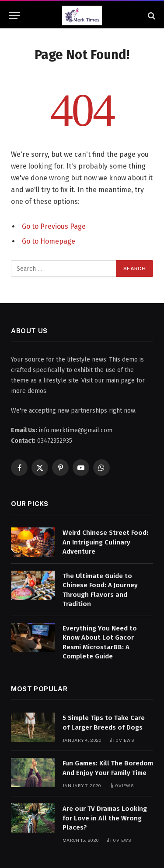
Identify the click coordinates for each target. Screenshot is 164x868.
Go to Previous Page (54, 226)
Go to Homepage (49, 241)
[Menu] (14, 15)
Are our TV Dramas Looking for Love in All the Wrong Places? (105, 818)
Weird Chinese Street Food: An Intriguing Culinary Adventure (105, 542)
